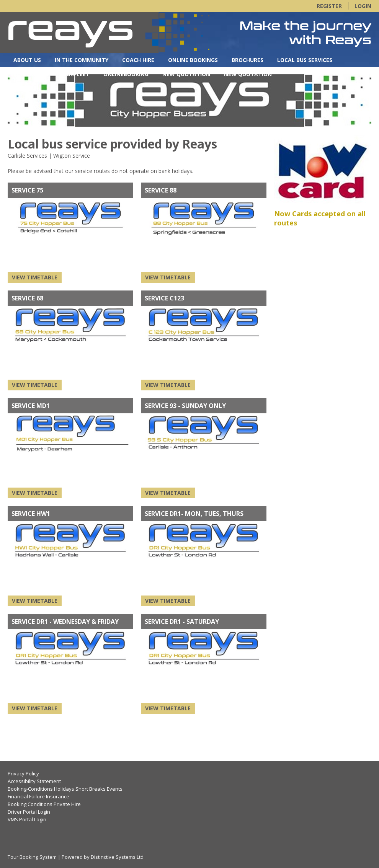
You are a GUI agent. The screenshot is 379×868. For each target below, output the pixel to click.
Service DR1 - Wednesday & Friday (65, 622)
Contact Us (31, 74)
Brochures (247, 60)
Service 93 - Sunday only (185, 406)
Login (363, 6)
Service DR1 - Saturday (182, 622)
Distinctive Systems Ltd (117, 857)
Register (329, 6)
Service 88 (161, 190)
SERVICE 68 (27, 298)
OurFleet (76, 74)
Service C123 (164, 298)
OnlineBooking (126, 74)
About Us (27, 60)
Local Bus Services (305, 60)
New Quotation (186, 74)
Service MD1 (31, 406)
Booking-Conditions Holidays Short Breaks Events (65, 789)
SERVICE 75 (27, 190)
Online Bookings (193, 60)
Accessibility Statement (34, 781)
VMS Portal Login (27, 819)
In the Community (82, 60)
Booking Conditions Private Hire (44, 804)
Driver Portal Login (29, 812)
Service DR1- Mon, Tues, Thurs (194, 514)
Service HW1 (31, 514)
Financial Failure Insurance (38, 796)
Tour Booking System (32, 857)
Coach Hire (138, 60)
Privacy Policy (23, 773)
